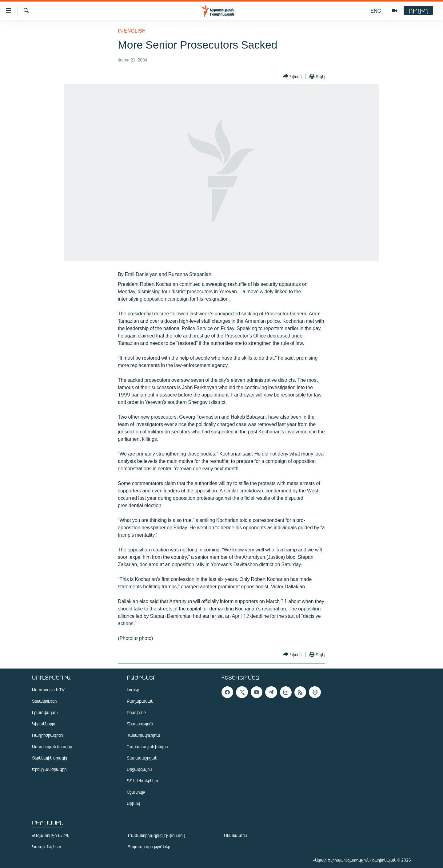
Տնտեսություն (140, 724)
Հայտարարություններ (149, 847)
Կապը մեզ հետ (47, 847)
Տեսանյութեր (44, 701)
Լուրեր (133, 690)
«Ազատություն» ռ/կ (51, 835)
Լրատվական (45, 712)
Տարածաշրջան (142, 758)
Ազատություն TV (48, 690)
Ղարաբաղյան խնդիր (147, 746)
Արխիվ (133, 803)
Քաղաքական (140, 701)
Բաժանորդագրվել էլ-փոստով (156, 835)
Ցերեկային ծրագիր (50, 758)
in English (132, 31)
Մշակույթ (136, 792)
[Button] (293, 76)
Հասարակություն (143, 735)
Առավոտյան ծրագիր (52, 746)
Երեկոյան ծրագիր (49, 769)
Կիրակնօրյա (44, 724)
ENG (376, 11)
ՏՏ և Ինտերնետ (142, 781)
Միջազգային (139, 769)
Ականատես (235, 835)
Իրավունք (136, 712)
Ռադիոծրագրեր (47, 735)
